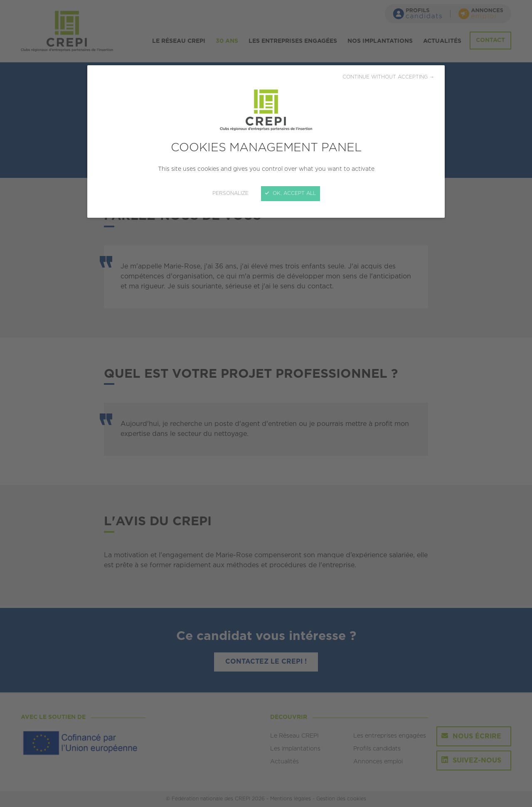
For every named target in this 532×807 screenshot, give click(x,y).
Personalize (230, 193)
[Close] (266, 403)
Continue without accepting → (388, 77)
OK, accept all (291, 193)
